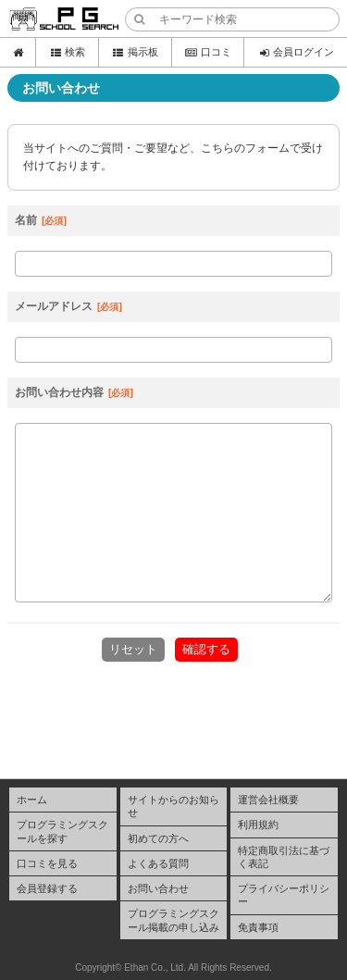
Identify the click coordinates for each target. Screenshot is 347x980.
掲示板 (135, 52)
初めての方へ (158, 838)
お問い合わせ (158, 888)
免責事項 (258, 927)
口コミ (207, 52)
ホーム (32, 800)
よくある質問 (158, 863)
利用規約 (258, 825)
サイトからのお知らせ (173, 806)
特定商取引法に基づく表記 (284, 857)
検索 (67, 52)
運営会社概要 (268, 800)
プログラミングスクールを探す (62, 831)
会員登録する (47, 888)
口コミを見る (47, 863)
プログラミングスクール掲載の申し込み (173, 920)
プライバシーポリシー (284, 895)
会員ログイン (296, 52)
